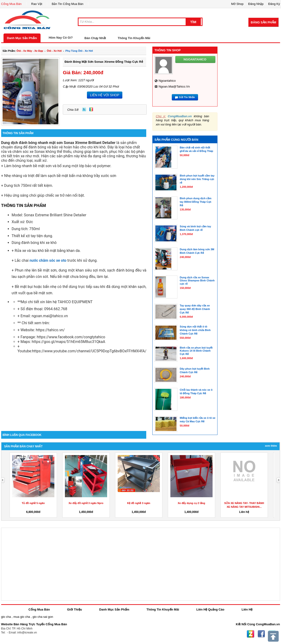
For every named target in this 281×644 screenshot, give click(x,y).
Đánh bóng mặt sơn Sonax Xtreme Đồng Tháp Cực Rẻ (104, 62)
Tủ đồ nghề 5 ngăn (33, 503)
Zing (91, 109)
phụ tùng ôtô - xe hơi (79, 51)
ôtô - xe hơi (54, 51)
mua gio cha (22, 617)
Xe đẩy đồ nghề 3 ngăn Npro (86, 503)
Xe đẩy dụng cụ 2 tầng (191, 503)
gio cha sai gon (43, 617)
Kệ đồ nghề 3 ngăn (139, 503)
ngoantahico (167, 81)
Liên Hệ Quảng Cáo (210, 609)
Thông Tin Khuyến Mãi (134, 38)
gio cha (6, 617)
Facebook (261, 634)
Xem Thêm (271, 446)
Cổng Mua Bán (11, 4)
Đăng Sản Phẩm (263, 22)
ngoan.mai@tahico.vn (174, 86)
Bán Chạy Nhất (95, 38)
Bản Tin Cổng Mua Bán (68, 4)
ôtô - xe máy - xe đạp (30, 51)
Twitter (84, 109)
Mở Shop (237, 4)
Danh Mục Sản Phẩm (22, 38)
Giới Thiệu (74, 609)
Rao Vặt (37, 4)
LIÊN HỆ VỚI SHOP (105, 95)
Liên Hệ (247, 609)
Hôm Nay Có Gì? (61, 38)
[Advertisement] (74, 391)
